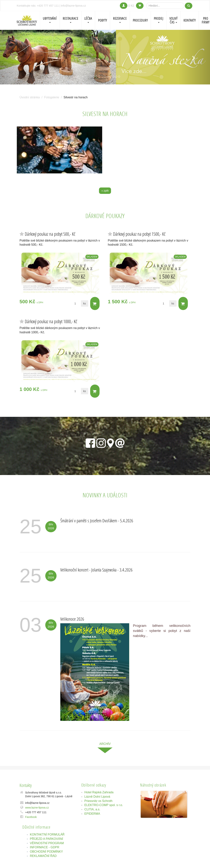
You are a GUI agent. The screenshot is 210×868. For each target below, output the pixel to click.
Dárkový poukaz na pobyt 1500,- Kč (139, 234)
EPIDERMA (92, 814)
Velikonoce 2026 (72, 619)
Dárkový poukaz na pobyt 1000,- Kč (51, 322)
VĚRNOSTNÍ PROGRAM (47, 843)
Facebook (31, 817)
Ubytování (50, 20)
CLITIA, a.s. (92, 810)
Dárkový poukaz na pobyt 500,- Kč (50, 234)
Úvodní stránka (30, 97)
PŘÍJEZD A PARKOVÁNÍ (46, 839)
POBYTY (103, 20)
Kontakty (190, 20)
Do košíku (95, 304)
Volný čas (173, 20)
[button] (16, 57)
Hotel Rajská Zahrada (99, 793)
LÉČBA (88, 20)
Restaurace (71, 20)
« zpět (105, 191)
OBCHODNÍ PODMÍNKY (46, 852)
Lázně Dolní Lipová (97, 797)
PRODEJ (159, 20)
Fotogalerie (52, 97)
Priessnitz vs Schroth (98, 801)
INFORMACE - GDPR (45, 848)
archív (105, 744)
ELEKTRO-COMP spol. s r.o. (104, 805)
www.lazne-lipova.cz (37, 808)
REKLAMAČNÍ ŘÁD (43, 856)
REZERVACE (120, 20)
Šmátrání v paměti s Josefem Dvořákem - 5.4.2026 (97, 521)
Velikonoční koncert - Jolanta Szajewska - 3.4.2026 (96, 570)
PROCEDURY (140, 20)
